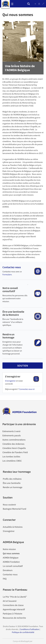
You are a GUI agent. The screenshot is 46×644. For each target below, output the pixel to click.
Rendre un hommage (8, 336)
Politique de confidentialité (23, 632)
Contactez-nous (12, 267)
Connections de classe (13, 605)
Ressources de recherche (14, 618)
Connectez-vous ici (27, 389)
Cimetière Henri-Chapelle (14, 448)
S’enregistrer (44, 4)
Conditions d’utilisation (30, 629)
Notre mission (9, 549)
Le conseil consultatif (13, 566)
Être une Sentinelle (12, 483)
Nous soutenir (9, 505)
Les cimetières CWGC (12, 461)
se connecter (40, 4)
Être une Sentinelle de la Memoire (13, 313)
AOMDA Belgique (11, 558)
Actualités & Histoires (13, 527)
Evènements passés (12, 435)
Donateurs (8, 570)
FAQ (5, 579)
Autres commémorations (14, 440)
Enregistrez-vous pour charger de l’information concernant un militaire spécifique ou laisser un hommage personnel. (13, 348)
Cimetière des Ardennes (13, 444)
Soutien (8, 497)
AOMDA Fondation (11, 562)
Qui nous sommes (11, 553)
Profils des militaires (12, 479)
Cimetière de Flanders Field (15, 452)
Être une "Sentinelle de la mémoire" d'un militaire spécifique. (13, 322)
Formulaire (7, 274)
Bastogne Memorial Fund (14, 509)
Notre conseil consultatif (10, 290)
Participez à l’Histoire (13, 614)
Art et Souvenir (10, 601)
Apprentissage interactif (14, 609)
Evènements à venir (11, 431)
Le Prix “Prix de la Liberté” (15, 597)
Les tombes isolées (11, 457)
